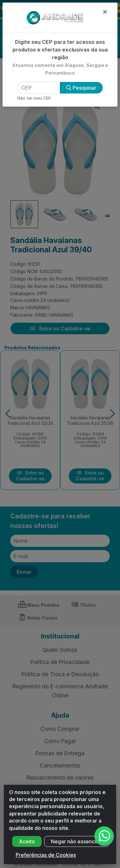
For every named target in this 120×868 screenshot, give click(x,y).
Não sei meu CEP (34, 98)
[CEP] (37, 88)
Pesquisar (81, 88)
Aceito (27, 848)
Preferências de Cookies (46, 861)
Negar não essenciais (77, 848)
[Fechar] (105, 12)
